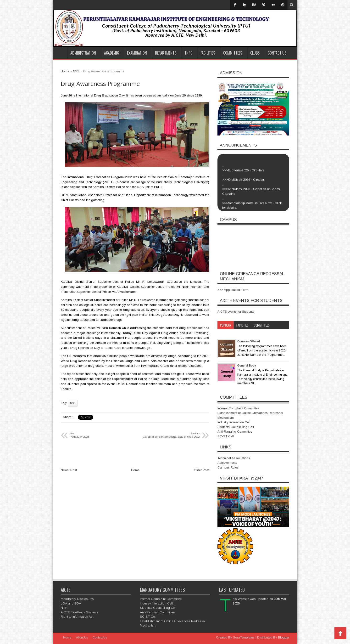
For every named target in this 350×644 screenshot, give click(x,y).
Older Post (201, 470)
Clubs (255, 53)
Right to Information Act (77, 617)
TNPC (188, 53)
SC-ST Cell (226, 436)
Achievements (227, 463)
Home (60, 53)
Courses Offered (249, 341)
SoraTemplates (244, 637)
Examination (137, 53)
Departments (166, 53)
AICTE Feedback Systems (80, 612)
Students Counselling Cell (236, 427)
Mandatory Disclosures (77, 599)
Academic (111, 53)
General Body (247, 366)
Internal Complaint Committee (238, 408)
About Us (82, 638)
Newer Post (69, 470)
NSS (73, 403)
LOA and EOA (71, 603)
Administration (83, 53)
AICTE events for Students (236, 312)
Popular (226, 325)
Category (226, 333)
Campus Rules (228, 467)
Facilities (208, 53)
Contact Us (277, 53)
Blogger (284, 637)
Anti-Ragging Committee (235, 432)
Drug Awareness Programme (100, 84)
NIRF (64, 608)
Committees (233, 53)
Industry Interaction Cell (234, 422)
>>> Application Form (233, 290)
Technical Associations (234, 458)
